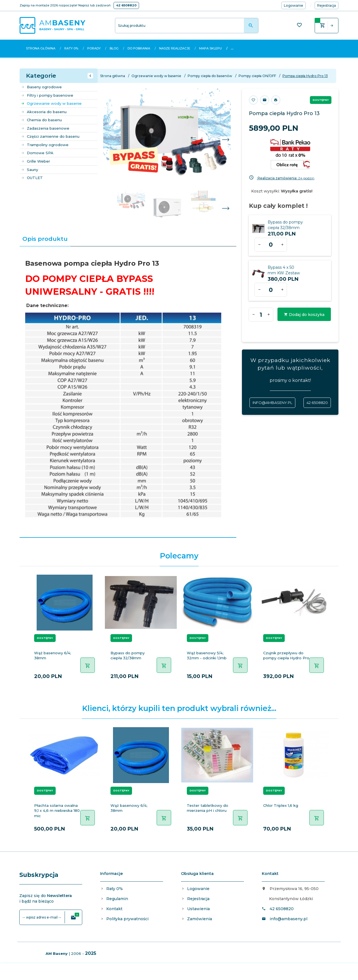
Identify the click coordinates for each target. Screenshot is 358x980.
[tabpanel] (128, 392)
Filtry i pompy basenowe (47, 95)
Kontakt (114, 909)
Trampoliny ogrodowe (45, 145)
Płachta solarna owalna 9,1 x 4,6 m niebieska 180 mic (57, 811)
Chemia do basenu (41, 120)
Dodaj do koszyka (304, 315)
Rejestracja (198, 899)
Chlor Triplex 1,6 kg (281, 805)
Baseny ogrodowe (41, 87)
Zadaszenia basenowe (45, 128)
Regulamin (117, 899)
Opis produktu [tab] (45, 239)
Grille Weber (36, 161)
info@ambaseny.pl (272, 403)
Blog (114, 48)
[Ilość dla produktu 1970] (271, 290)
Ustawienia (198, 909)
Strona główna (41, 48)
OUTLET (32, 178)
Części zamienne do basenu (50, 136)
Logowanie (198, 889)
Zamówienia (200, 919)
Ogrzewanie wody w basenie (51, 103)
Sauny (30, 170)
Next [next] (226, 209)
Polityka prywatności (127, 919)
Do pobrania (139, 48)
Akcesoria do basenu (44, 112)
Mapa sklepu (210, 48)
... (232, 48)
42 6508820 (126, 5)
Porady (94, 48)
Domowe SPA (37, 153)
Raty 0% (71, 48)
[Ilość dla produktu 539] (271, 245)
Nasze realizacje (175, 48)
